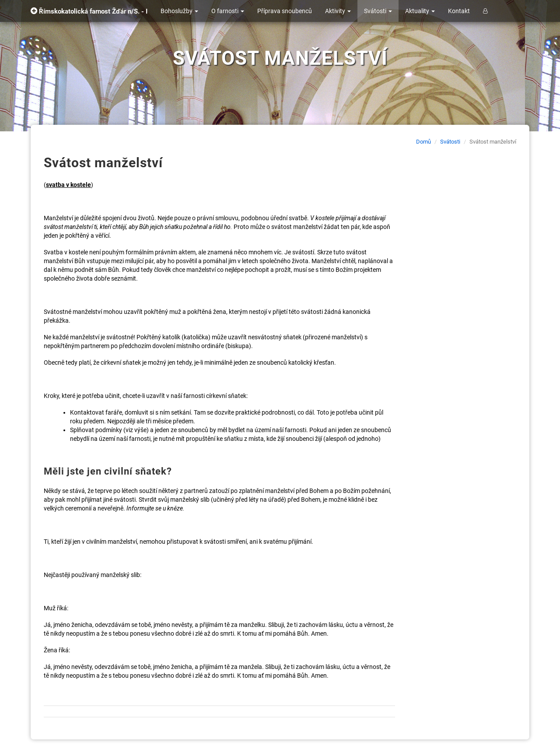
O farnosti (228, 11)
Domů (423, 142)
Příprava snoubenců (285, 11)
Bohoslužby (179, 11)
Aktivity (338, 11)
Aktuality (420, 11)
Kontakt (459, 11)
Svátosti (378, 11)
